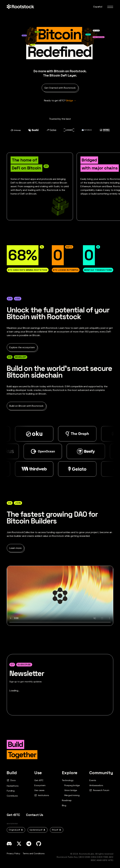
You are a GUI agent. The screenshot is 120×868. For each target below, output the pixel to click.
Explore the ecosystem (22, 347)
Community (101, 773)
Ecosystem (40, 785)
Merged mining (72, 795)
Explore (70, 773)
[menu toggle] (110, 7)
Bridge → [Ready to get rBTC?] (60, 100)
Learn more (15, 548)
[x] (19, 844)
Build (12, 773)
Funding (11, 791)
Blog (64, 805)
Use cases (39, 790)
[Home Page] (20, 7)
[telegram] (29, 844)
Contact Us (35, 815)
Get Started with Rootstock (60, 88)
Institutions (42, 795)
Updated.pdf (37, 830)
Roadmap (67, 800)
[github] (39, 844)
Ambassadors (96, 785)
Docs (11, 780)
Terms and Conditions (34, 854)
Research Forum (99, 790)
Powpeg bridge (72, 785)
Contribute (12, 796)
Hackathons (13, 786)
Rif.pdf (57, 830)
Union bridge (71, 790)
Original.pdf (16, 830)
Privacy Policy (13, 854)
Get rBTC (39, 780)
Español (98, 7)
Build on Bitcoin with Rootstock (26, 406)
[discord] (9, 844)
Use (38, 773)
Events (93, 780)
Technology (68, 780)
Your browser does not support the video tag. (60, 596)
